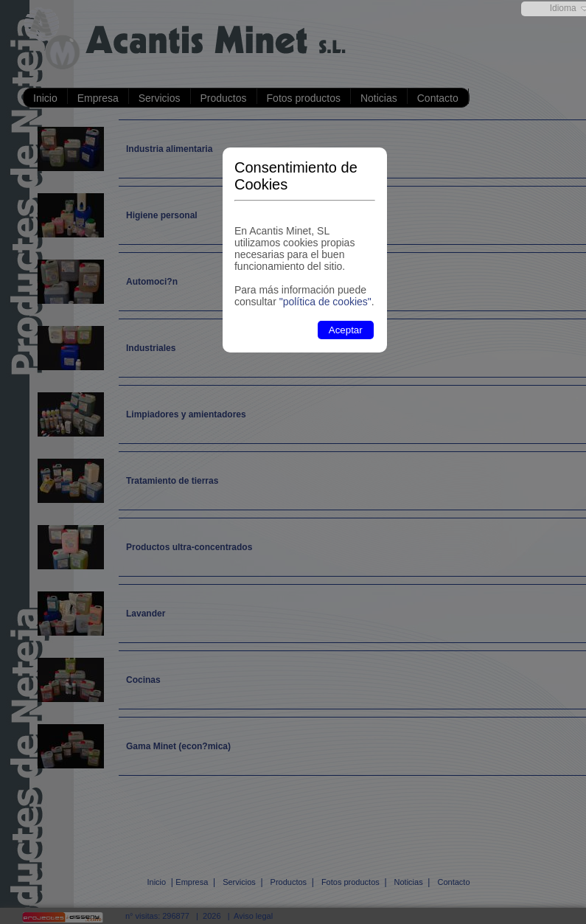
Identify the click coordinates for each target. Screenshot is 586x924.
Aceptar (346, 330)
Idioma (563, 8)
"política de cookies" (325, 302)
